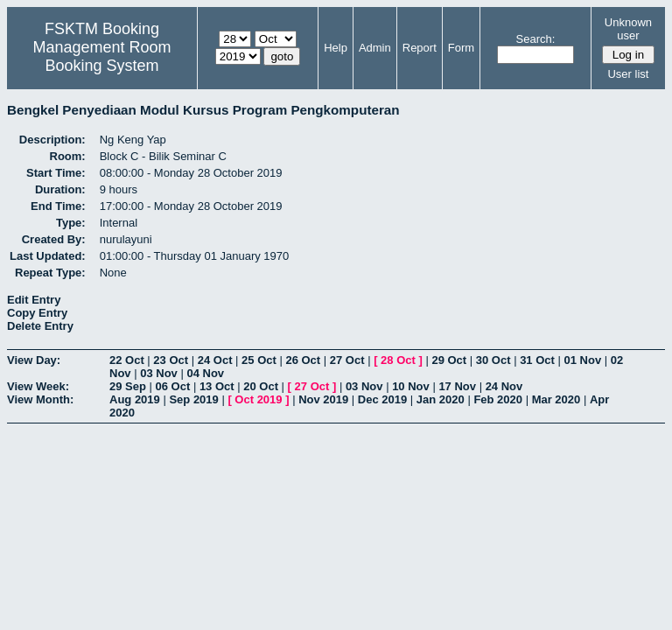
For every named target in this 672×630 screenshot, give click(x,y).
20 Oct (261, 386)
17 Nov (457, 386)
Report (420, 48)
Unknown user (628, 29)
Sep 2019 (193, 399)
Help (336, 48)
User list (628, 74)
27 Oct (347, 360)
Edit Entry (34, 300)
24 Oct (215, 360)
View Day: (34, 360)
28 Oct (398, 360)
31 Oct (537, 360)
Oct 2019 (258, 399)
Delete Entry (40, 326)
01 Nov (583, 360)
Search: (536, 39)
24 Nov (504, 386)
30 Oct (493, 360)
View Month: (40, 399)
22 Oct (127, 360)
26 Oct (303, 360)
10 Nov (411, 386)
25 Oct (259, 360)
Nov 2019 (323, 399)
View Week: (38, 386)
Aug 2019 (135, 399)
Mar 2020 (556, 399)
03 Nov (159, 373)
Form (461, 48)
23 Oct (171, 360)
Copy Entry (37, 313)
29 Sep (128, 386)
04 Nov (205, 373)
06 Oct (173, 386)
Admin (375, 48)
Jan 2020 (441, 399)
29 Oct (449, 360)
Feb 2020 (498, 399)
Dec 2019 (382, 399)
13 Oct (217, 386)
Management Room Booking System (101, 56)
